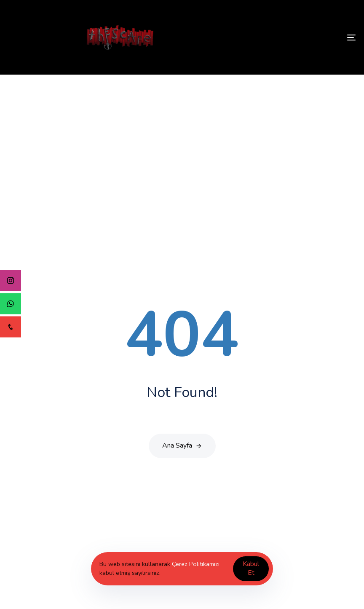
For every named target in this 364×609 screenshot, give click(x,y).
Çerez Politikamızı (196, 564)
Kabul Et (251, 569)
